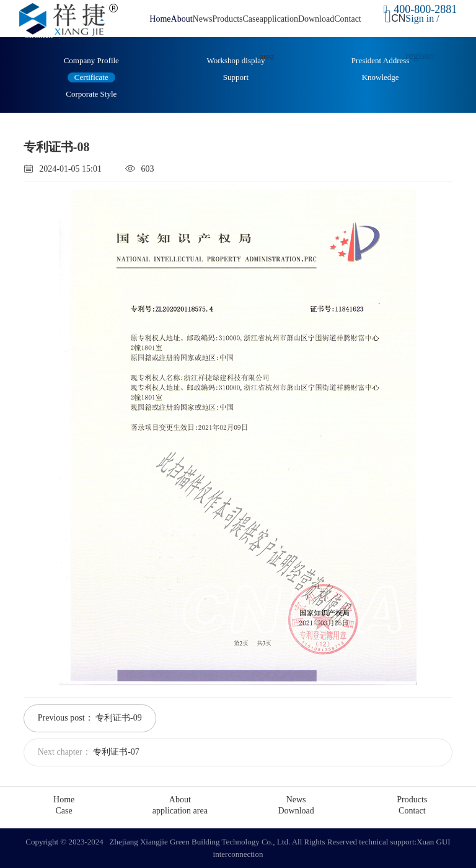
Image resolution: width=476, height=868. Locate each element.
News (203, 19)
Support (236, 77)
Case (251, 19)
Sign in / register (422, 37)
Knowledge (381, 77)
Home (160, 19)
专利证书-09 (119, 718)
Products (227, 19)
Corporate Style (91, 94)
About (182, 19)
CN (398, 18)
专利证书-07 (116, 752)
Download (316, 19)
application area (180, 811)
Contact (348, 19)
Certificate (91, 77)
